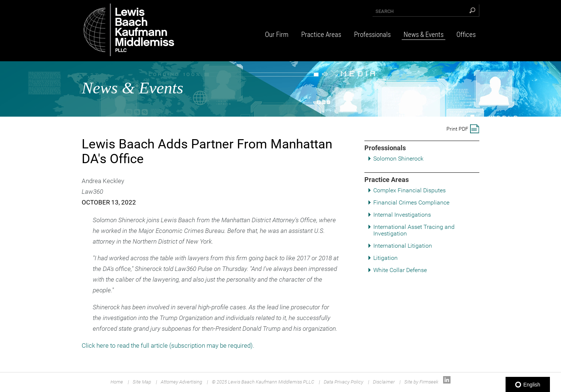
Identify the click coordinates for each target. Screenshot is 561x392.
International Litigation (403, 246)
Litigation (385, 258)
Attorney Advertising (181, 382)
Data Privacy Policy (344, 382)
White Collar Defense (400, 270)
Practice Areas (321, 35)
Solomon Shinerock (398, 159)
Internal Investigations (402, 215)
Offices (466, 35)
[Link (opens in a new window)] (447, 382)
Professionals (372, 35)
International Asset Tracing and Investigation (414, 230)
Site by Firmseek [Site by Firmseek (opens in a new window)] (421, 382)
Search (385, 11)
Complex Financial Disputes (409, 190)
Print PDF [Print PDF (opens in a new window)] (457, 129)
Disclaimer (384, 382)
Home (117, 382)
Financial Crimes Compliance (411, 202)
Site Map (142, 382)
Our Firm (277, 35)
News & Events (424, 35)
